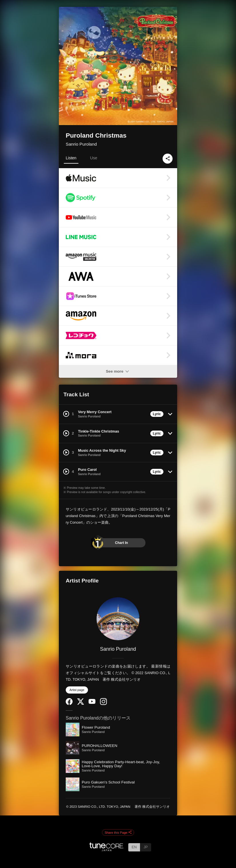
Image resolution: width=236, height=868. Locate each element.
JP (146, 847)
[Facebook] (69, 704)
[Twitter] (81, 703)
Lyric (157, 414)
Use (94, 158)
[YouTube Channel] (92, 703)
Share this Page (118, 833)
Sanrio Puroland (81, 144)
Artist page (77, 690)
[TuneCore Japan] (107, 850)
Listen (71, 158)
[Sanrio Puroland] (118, 619)
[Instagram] (103, 704)
